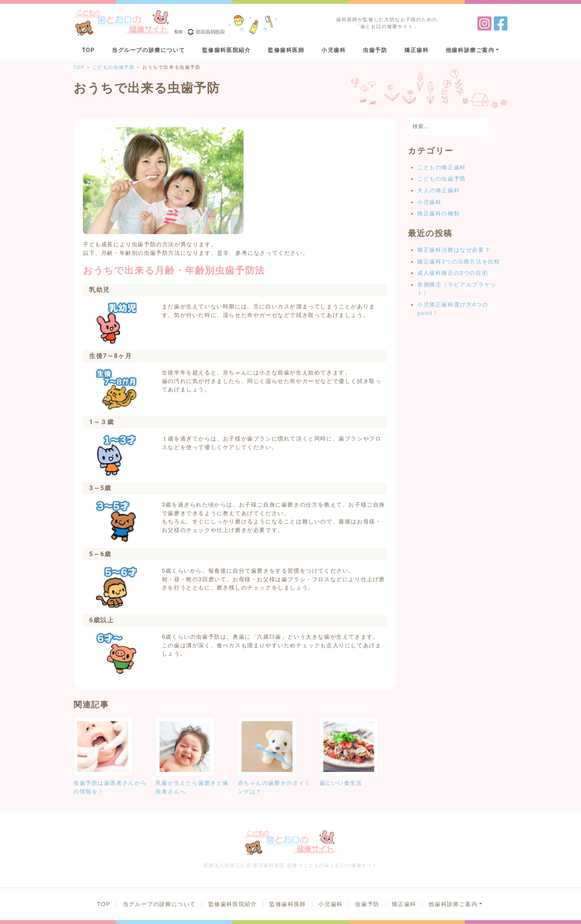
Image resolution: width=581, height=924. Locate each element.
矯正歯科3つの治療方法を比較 (459, 261)
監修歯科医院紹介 (227, 50)
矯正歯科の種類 (438, 213)
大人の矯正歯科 (438, 190)
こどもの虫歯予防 (442, 179)
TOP (89, 50)
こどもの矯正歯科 (442, 167)
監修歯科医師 (286, 50)
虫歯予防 (375, 50)
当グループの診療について (148, 50)
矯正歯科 (416, 50)
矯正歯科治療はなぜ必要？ (454, 250)
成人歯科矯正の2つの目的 (453, 273)
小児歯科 (334, 50)
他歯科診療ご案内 (470, 50)
